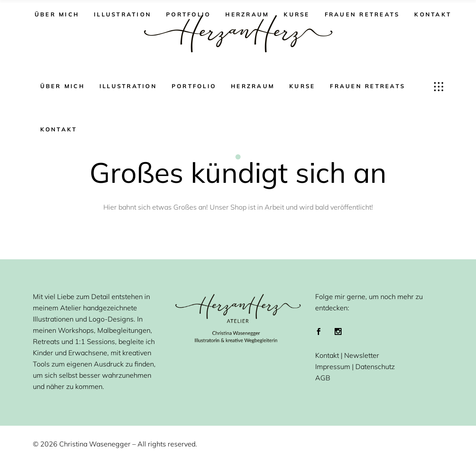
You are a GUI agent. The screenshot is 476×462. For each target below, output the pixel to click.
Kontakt (327, 355)
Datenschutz (375, 366)
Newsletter (362, 355)
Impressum (333, 366)
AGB (323, 378)
